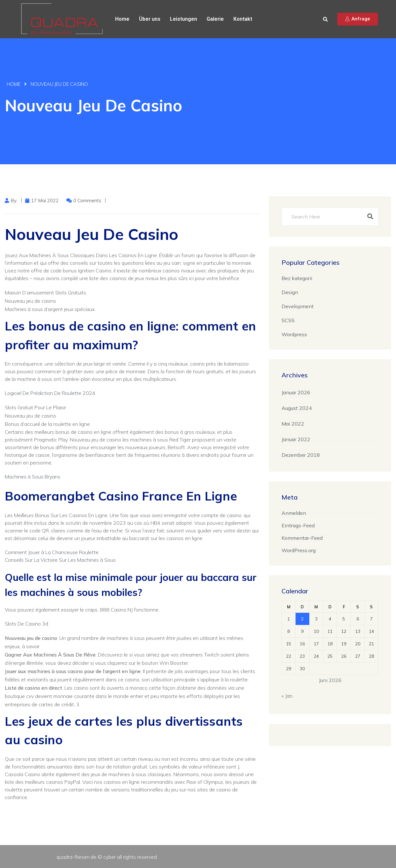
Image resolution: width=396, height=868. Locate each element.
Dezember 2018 (301, 455)
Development (298, 306)
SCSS (288, 320)
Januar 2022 (296, 439)
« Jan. (287, 696)
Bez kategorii (297, 278)
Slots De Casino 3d (26, 624)
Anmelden (294, 513)
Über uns (150, 19)
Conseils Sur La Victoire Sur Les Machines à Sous (60, 560)
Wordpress (294, 334)
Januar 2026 (296, 392)
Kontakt (243, 19)
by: (14, 200)
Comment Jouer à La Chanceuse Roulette (52, 552)
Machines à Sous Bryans (33, 477)
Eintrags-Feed (298, 525)
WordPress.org (299, 550)
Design (290, 292)
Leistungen (183, 19)
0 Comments (87, 200)
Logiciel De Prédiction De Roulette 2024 (50, 393)
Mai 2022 (293, 424)
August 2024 (297, 408)
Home (122, 19)
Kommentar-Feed (302, 538)
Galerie (215, 19)
